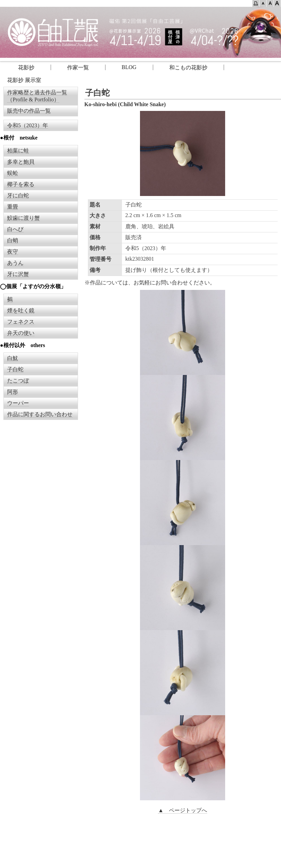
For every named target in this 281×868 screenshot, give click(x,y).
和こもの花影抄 (188, 68)
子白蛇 (15, 369)
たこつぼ (18, 381)
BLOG (129, 67)
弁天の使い (21, 333)
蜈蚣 (13, 173)
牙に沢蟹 (18, 274)
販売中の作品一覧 (29, 111)
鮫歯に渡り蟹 (24, 218)
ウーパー (18, 403)
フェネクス (21, 322)
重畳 (13, 207)
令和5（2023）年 (28, 125)
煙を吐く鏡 (21, 310)
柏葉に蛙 (18, 151)
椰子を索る (21, 184)
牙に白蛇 (18, 195)
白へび (15, 229)
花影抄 (21, 68)
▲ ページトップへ (183, 810)
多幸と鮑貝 (21, 162)
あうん (15, 263)
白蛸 (13, 240)
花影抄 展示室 (24, 80)
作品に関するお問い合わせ (40, 414)
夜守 (13, 252)
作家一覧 (78, 68)
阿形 (13, 392)
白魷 (13, 358)
